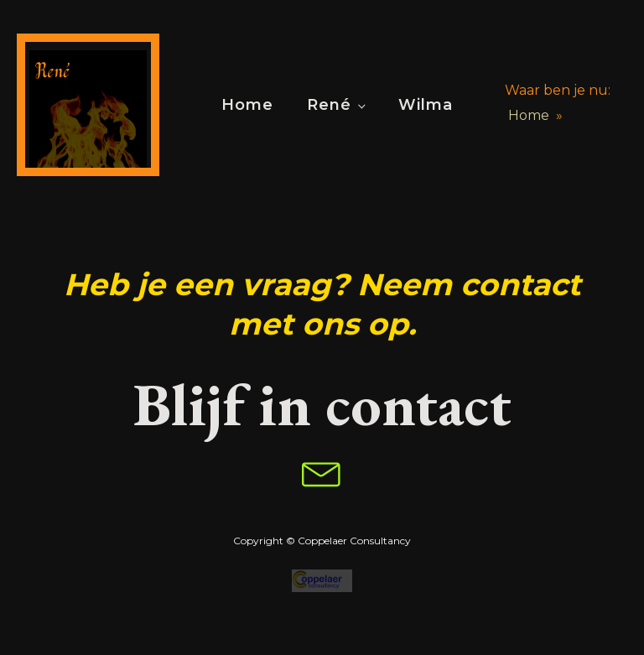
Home (247, 105)
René (329, 105)
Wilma (426, 105)
